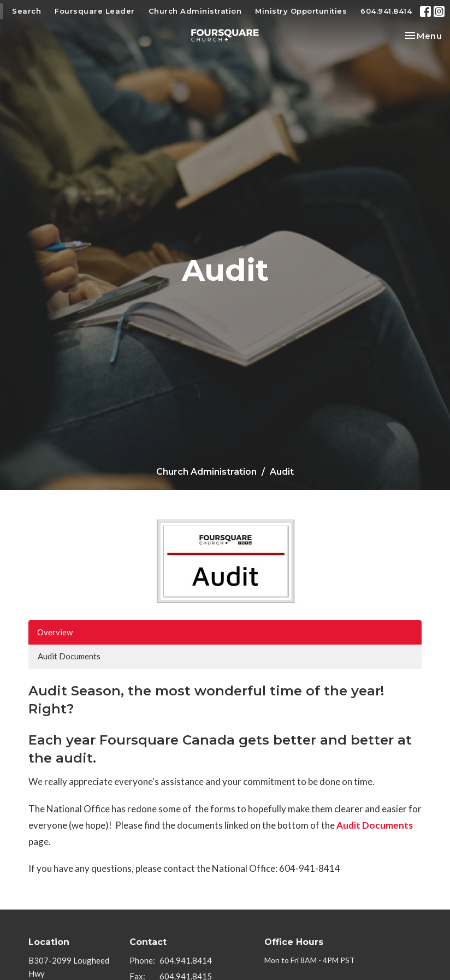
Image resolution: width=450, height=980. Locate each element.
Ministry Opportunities (301, 11)
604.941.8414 (386, 11)
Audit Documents (69, 656)
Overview (55, 632)
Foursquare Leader (95, 11)
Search (26, 11)
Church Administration (195, 11)
